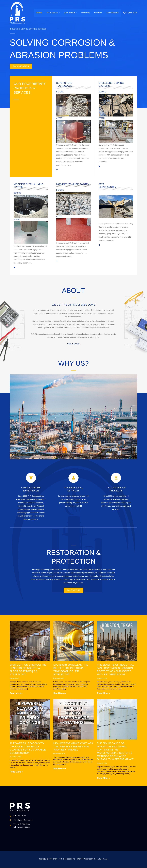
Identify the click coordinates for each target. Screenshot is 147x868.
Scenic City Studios (101, 865)
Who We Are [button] (71, 13)
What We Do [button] (54, 13)
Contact (99, 13)
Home (42, 13)
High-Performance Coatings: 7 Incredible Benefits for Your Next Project (73, 748)
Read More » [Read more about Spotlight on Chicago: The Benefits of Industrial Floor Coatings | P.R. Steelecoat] (16, 695)
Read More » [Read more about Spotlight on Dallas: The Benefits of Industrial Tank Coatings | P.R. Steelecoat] (60, 695)
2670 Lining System (108, 186)
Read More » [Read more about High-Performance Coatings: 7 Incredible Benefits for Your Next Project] (60, 770)
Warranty (87, 13)
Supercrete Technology (65, 85)
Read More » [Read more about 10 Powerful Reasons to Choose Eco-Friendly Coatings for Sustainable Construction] (16, 774)
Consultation (113, 13)
